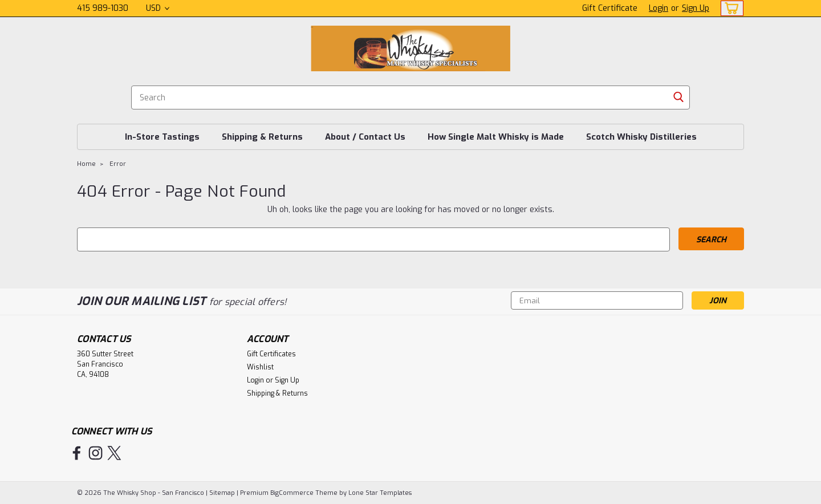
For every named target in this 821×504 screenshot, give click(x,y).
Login (659, 8)
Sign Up (696, 8)
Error (118, 164)
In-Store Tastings (162, 137)
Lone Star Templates (380, 493)
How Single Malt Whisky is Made (496, 137)
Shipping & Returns (262, 137)
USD (158, 8)
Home (86, 164)
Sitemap (222, 493)
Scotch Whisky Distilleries (641, 137)
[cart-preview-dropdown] (729, 8)
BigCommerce (292, 493)
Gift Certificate (610, 8)
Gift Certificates (271, 354)
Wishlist (260, 367)
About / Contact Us (365, 137)
